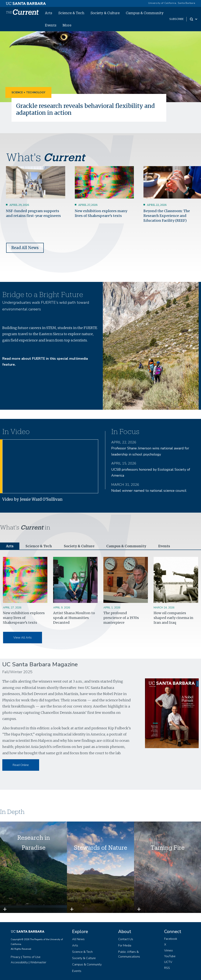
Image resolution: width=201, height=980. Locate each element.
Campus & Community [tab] (127, 546)
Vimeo (168, 950)
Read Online (21, 765)
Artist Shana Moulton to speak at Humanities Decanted (74, 618)
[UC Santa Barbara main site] (26, 2)
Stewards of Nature (100, 848)
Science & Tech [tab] (39, 546)
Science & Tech (71, 13)
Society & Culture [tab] (79, 546)
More (67, 25)
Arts (49, 13)
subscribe (177, 19)
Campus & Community (145, 13)
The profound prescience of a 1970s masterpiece (121, 618)
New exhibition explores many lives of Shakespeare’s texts (24, 618)
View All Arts (23, 638)
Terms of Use (32, 957)
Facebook (171, 939)
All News (78, 939)
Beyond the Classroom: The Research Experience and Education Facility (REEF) (167, 216)
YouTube (170, 956)
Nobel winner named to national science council (149, 491)
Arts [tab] (10, 546)
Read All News (25, 248)
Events (51, 25)
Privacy (16, 957)
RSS (167, 968)
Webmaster (38, 963)
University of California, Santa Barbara (172, 3)
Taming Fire (168, 848)
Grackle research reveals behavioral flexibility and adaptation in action (88, 109)
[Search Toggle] (194, 19)
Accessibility (19, 963)
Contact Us (126, 939)
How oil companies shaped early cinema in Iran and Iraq (173, 618)
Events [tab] (165, 546)
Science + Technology (28, 92)
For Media (125, 946)
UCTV (168, 962)
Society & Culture (105, 13)
